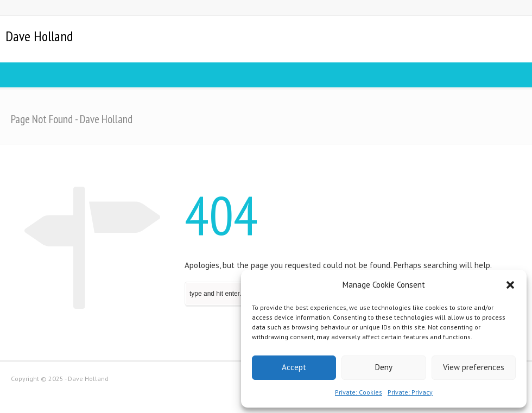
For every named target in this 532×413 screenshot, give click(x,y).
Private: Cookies (359, 392)
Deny (384, 367)
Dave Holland (39, 36)
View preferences (474, 367)
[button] (510, 285)
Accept (294, 367)
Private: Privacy (410, 392)
